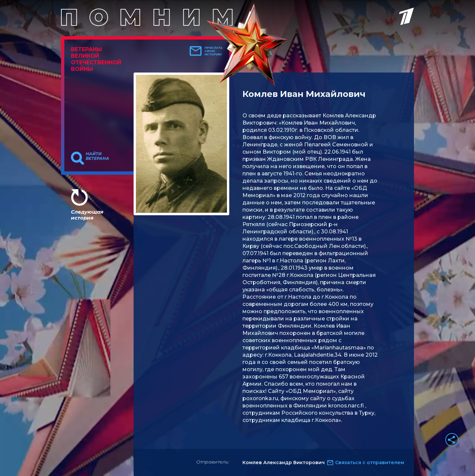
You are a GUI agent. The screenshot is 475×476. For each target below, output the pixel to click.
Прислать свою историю (214, 51)
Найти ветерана (97, 156)
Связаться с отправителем (370, 462)
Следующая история (87, 215)
